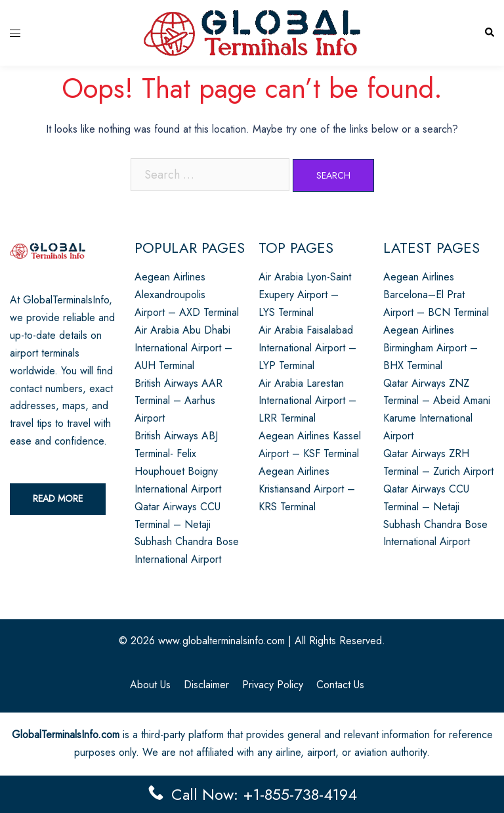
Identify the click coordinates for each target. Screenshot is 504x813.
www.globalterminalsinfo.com (221, 641)
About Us (150, 685)
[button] (489, 33)
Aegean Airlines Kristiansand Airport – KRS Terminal (307, 489)
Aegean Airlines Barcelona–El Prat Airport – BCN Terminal (436, 295)
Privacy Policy (273, 685)
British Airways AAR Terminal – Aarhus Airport (178, 401)
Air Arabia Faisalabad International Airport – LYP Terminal (307, 348)
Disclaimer (206, 685)
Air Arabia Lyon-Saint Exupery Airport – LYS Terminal (305, 295)
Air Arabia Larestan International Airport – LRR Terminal (307, 401)
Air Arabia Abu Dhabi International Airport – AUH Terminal (183, 348)
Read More (58, 498)
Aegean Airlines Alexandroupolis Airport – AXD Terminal (187, 295)
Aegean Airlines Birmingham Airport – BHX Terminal (430, 348)
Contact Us (340, 685)
